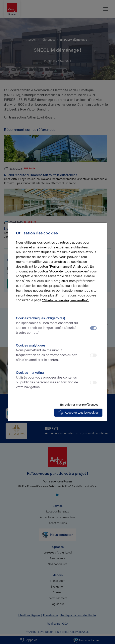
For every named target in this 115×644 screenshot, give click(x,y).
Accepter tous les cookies (78, 413)
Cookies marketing (47, 380)
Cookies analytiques (47, 353)
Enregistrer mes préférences (79, 405)
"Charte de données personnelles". (66, 300)
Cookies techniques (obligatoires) (47, 326)
